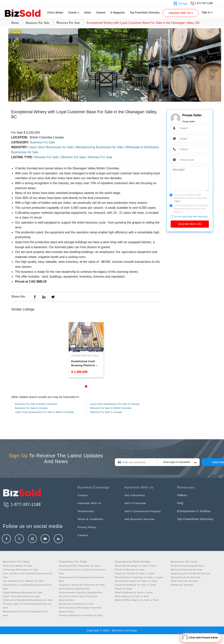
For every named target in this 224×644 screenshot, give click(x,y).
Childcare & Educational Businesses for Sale (28, 600)
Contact (83, 495)
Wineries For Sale (68, 23)
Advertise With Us (91, 503)
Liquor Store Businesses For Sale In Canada (115, 404)
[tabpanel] (86, 350)
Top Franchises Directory (145, 12)
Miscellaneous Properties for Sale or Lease (139, 577)
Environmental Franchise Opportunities (81, 592)
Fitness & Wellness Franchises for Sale (81, 615)
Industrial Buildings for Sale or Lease (136, 585)
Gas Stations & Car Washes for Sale (23, 581)
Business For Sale (37, 23)
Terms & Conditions (92, 519)
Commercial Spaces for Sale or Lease (136, 581)
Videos (182, 495)
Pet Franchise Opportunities (75, 589)
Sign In (207, 12)
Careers (101, 12)
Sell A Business (136, 495)
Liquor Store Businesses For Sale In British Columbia (44, 412)
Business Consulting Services (187, 566)
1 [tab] (86, 386)
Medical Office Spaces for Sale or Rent (137, 600)
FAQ (180, 503)
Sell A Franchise (136, 503)
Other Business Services (185, 581)
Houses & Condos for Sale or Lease (135, 573)
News (88, 12)
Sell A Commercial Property (145, 511)
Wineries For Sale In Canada (106, 412)
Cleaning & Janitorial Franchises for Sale (82, 585)
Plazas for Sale (123, 589)
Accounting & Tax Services (186, 577)
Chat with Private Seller (200, 638)
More (178, 201)
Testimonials (87, 511)
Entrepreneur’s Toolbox (194, 511)
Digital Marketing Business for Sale (23, 592)
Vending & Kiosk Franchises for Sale (79, 566)
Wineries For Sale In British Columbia (111, 408)
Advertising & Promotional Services (191, 573)
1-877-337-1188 (22, 504)
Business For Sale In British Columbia (36, 404)
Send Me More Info (190, 224)
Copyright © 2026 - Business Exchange (112, 630)
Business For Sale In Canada (31, 408)
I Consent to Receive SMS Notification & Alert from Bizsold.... (191, 198)
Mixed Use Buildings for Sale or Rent (136, 566)
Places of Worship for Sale (130, 570)
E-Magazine (118, 12)
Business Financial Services (187, 570)
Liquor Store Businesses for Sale (51, 147)
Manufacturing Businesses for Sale (100, 147)
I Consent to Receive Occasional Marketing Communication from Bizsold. (190, 209)
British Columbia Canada (46, 137)
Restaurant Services (182, 585)
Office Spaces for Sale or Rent (132, 596)
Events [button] (74, 12)
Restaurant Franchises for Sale (76, 604)
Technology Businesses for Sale (21, 570)
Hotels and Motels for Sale (18, 566)
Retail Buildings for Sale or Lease (134, 592)
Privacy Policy (88, 527)
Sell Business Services (141, 519)
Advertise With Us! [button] (181, 13)
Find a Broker (55, 12)
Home (15, 23)
